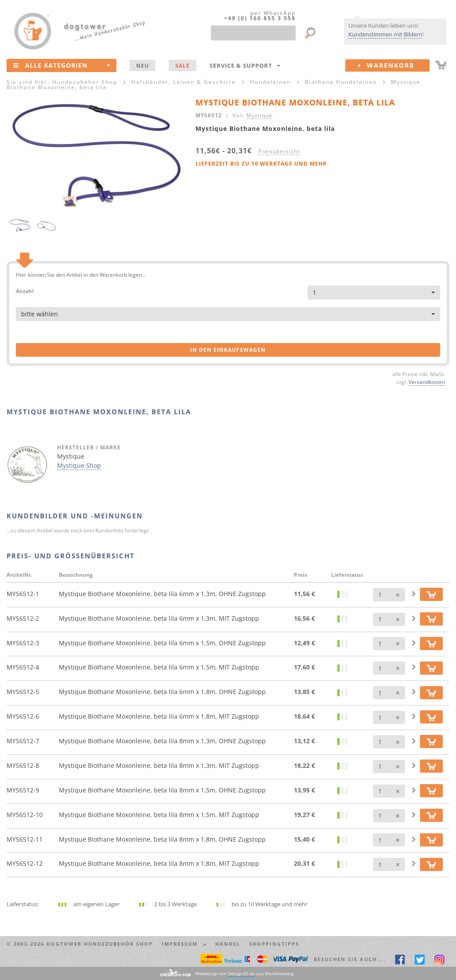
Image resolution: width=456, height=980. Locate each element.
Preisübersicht (279, 151)
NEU (143, 65)
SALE (183, 65)
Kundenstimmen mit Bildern (385, 34)
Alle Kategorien (62, 65)
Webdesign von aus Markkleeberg (244, 974)
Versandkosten (427, 382)
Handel (228, 944)
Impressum (184, 944)
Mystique (259, 115)
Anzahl (25, 291)
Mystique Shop (79, 465)
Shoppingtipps (274, 944)
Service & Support (245, 65)
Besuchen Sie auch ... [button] (350, 959)
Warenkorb (394, 65)
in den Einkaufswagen (228, 350)
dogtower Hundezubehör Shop (100, 944)
